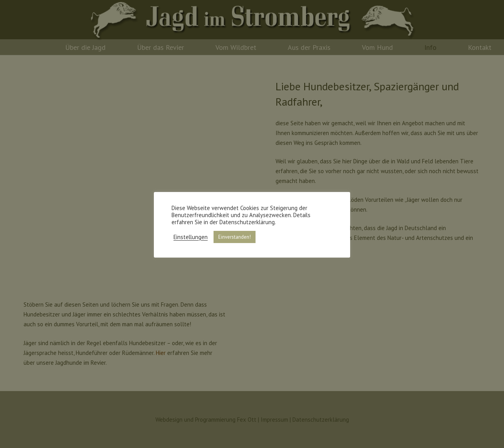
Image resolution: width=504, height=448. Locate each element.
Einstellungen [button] (191, 237)
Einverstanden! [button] (235, 237)
